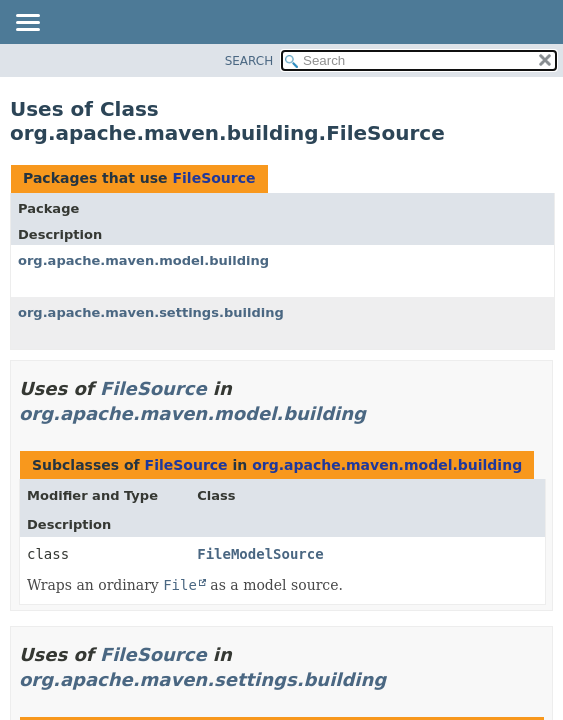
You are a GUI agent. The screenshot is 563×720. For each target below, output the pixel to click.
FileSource (213, 178)
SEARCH (249, 61)
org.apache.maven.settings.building (151, 312)
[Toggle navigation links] (27, 24)
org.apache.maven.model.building (143, 260)
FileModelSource (260, 554)
